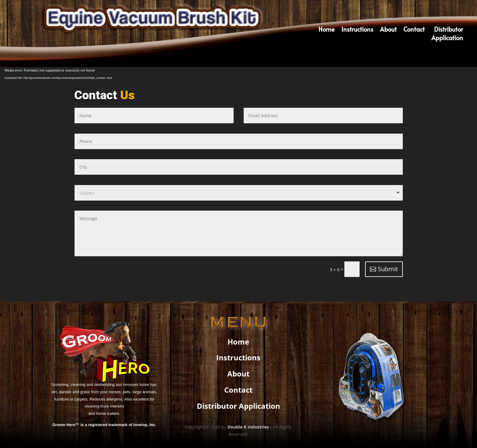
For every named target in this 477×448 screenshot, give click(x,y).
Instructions (357, 30)
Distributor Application (238, 406)
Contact (414, 30)
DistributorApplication (447, 35)
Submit (388, 269)
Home (327, 30)
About (388, 30)
